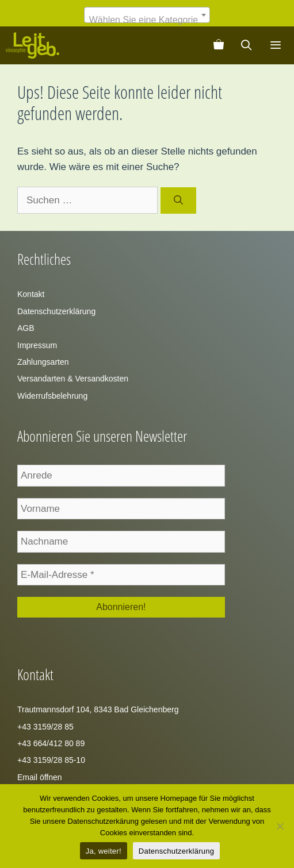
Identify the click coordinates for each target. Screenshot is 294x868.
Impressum (37, 345)
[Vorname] (121, 509)
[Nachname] (121, 542)
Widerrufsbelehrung (52, 396)
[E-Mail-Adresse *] (121, 575)
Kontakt (31, 294)
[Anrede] (121, 476)
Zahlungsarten (43, 362)
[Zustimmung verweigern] (280, 826)
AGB (26, 328)
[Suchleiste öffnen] (247, 45)
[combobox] (147, 15)
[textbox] (147, 20)
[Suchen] (179, 200)
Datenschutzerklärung (56, 311)
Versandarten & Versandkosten (73, 379)
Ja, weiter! (104, 851)
